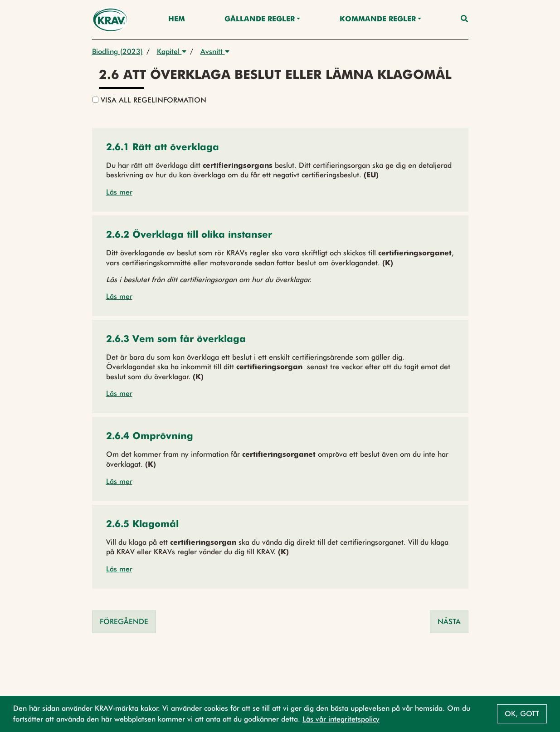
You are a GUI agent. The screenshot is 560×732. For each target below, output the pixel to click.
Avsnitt (215, 51)
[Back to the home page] (110, 20)
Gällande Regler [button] (260, 20)
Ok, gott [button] (522, 714)
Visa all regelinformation (149, 100)
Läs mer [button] (119, 192)
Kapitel (172, 51)
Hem (177, 20)
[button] (163, 148)
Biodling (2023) (117, 51)
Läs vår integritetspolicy (341, 719)
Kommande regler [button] (378, 20)
